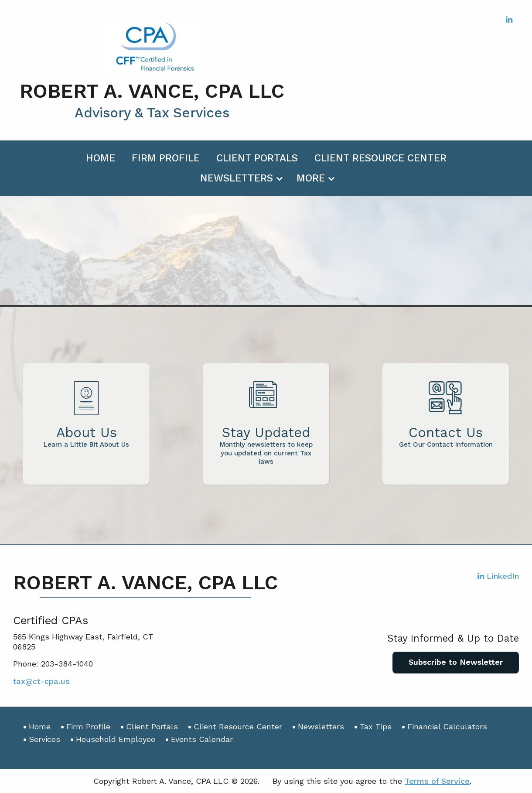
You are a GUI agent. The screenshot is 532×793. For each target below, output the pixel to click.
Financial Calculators (447, 726)
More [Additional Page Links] (311, 178)
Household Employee (116, 739)
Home (101, 158)
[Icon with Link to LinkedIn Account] (509, 19)
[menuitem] (101, 157)
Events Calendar (202, 739)
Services (44, 739)
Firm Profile (166, 158)
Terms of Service (437, 781)
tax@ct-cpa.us (41, 681)
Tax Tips (376, 726)
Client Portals (257, 158)
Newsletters (237, 178)
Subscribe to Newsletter (456, 662)
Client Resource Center (380, 158)
